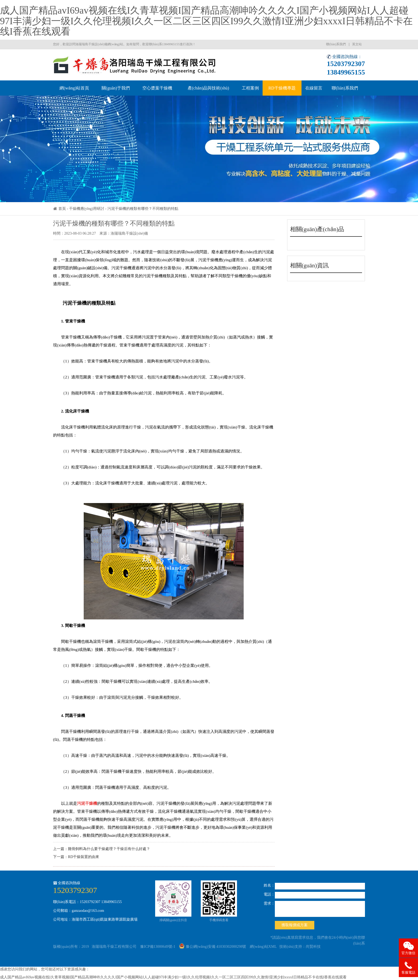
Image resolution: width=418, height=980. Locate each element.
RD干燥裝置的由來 (84, 857)
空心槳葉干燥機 (157, 88)
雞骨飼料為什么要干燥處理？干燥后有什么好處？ (109, 849)
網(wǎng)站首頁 (74, 88)
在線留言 (314, 88)
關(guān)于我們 (116, 88)
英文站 (357, 44)
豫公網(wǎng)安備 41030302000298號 (213, 947)
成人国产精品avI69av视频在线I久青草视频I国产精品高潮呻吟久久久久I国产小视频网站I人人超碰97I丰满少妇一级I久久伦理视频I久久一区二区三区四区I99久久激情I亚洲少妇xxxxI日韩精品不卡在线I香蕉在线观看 (206, 21)
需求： (269, 903)
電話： (269, 894)
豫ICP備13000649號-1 (158, 947)
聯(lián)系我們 (336, 44)
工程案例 (250, 88)
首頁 (62, 209)
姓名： (269, 885)
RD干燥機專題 (282, 88)
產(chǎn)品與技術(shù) (208, 88)
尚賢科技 (313, 947)
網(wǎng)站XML (263, 947)
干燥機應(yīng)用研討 (87, 209)
